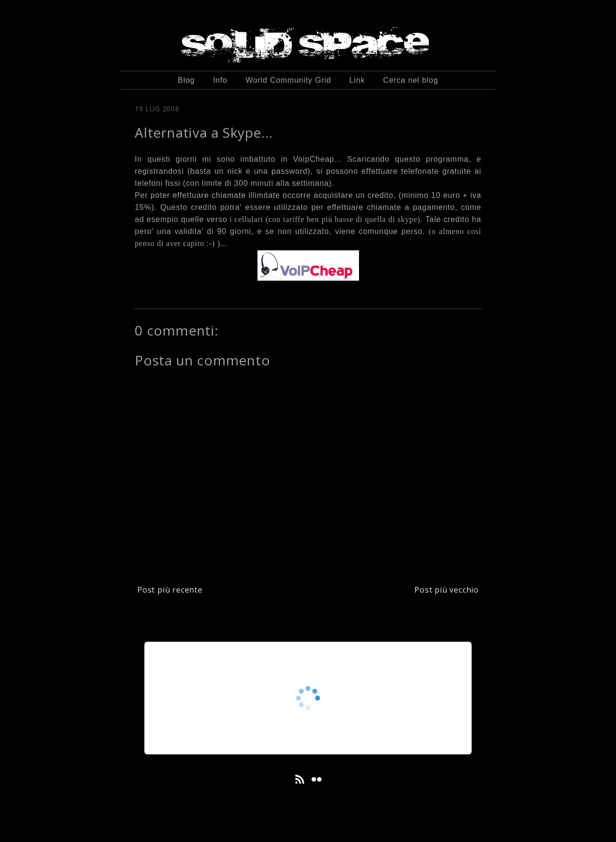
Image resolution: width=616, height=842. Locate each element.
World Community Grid (288, 80)
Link (357, 80)
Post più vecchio (447, 590)
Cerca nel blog (411, 80)
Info (220, 80)
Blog (186, 80)
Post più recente (170, 590)
